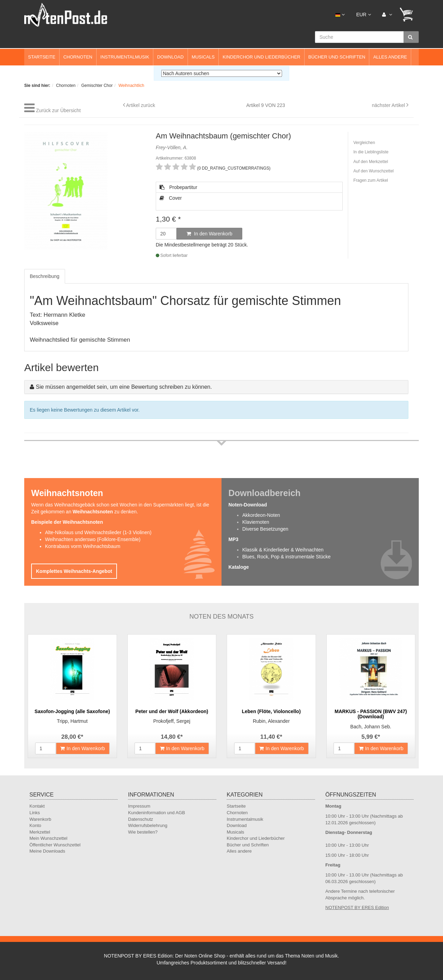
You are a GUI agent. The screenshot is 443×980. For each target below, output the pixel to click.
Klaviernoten (256, 522)
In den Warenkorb (210, 234)
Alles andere (390, 57)
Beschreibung (45, 276)
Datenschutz (141, 819)
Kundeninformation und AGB (157, 813)
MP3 (233, 539)
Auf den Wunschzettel (374, 171)
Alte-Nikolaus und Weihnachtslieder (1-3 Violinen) (98, 532)
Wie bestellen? (143, 832)
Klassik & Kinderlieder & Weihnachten (283, 550)
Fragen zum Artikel (371, 180)
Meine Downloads (47, 851)
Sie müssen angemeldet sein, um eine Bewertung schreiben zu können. (124, 387)
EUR (363, 15)
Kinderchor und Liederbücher (261, 57)
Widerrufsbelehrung (148, 825)
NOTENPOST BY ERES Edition (357, 907)
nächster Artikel (389, 105)
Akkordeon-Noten (261, 515)
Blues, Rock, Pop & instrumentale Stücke (286, 557)
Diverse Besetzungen (265, 529)
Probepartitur (178, 187)
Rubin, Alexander (271, 721)
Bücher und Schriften (337, 57)
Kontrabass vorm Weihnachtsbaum (83, 546)
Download (170, 57)
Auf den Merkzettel (371, 162)
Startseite (42, 57)
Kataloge (239, 567)
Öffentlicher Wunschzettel (55, 845)
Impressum (139, 806)
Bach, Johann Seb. (371, 727)
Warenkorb (40, 819)
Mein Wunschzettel (48, 838)
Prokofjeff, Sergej (172, 721)
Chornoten (78, 57)
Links (35, 813)
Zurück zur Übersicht (58, 110)
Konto (35, 825)
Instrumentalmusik (125, 57)
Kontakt (37, 806)
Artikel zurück (141, 105)
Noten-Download (248, 505)
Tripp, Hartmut (72, 721)
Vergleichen (364, 143)
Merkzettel (40, 832)
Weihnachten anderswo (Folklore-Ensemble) (93, 539)
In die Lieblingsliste (371, 152)
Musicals (203, 57)
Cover (171, 198)
